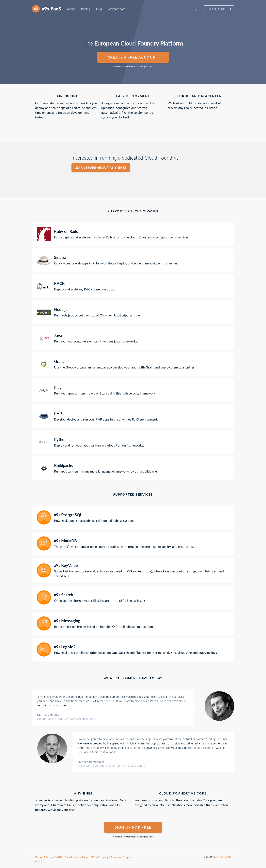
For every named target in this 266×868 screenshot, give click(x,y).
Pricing (86, 9)
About (71, 9)
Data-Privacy (72, 857)
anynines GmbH (222, 857)
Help (99, 9)
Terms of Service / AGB (48, 857)
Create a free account (133, 57)
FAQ (93, 857)
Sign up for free (133, 827)
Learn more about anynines (101, 167)
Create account (219, 9)
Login (196, 9)
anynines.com (117, 9)
